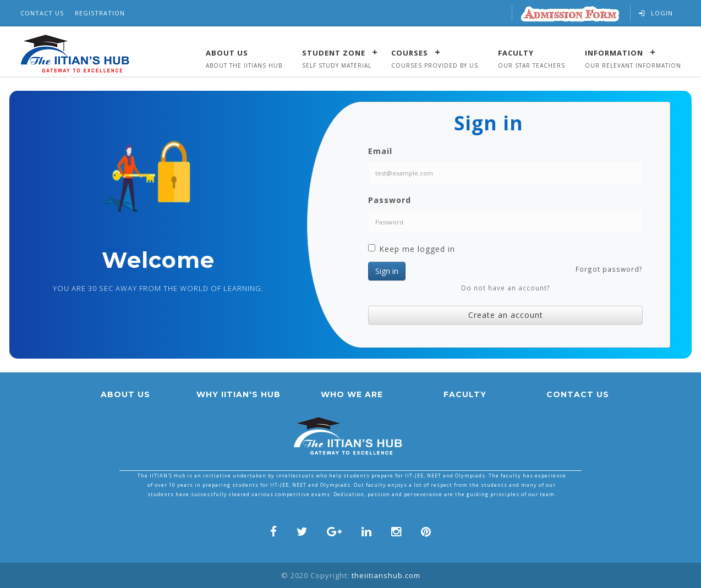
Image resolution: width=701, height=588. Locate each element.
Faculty (516, 53)
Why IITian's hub (239, 394)
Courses (410, 53)
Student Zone (334, 53)
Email (380, 151)
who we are (352, 394)
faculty (465, 394)
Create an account (506, 315)
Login (656, 13)
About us (125, 394)
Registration (100, 13)
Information (614, 53)
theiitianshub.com (386, 575)
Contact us (578, 394)
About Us (227, 53)
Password (390, 200)
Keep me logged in (412, 249)
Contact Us (42, 13)
